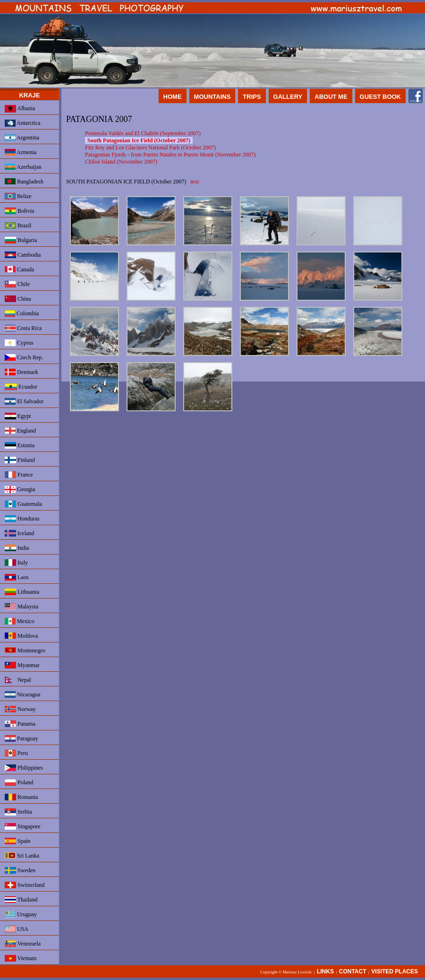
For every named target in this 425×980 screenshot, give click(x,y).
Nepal (18, 680)
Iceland (19, 533)
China (18, 299)
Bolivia (19, 211)
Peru (16, 753)
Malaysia (21, 607)
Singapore (23, 826)
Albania (20, 109)
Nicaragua (22, 694)
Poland (19, 782)
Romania (21, 797)
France (19, 475)
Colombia (22, 313)
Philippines (24, 768)
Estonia (20, 445)
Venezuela (23, 944)
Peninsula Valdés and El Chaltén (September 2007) (143, 133)
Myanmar (22, 665)
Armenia (21, 152)
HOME (173, 97)
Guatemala (23, 504)
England (20, 431)
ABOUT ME (331, 97)
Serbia (18, 812)
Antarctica (22, 123)
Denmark (21, 372)
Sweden (20, 870)
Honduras (22, 519)
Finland (20, 460)
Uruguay (21, 914)
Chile (17, 284)
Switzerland (25, 885)
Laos (17, 577)
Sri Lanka (22, 856)
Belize (18, 196)
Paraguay (21, 738)
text (195, 182)
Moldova (21, 636)
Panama (20, 724)
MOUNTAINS (212, 97)
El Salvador (24, 401)
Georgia (20, 490)
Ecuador (21, 387)
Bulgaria (21, 240)
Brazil (18, 225)
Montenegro (25, 650)
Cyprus (19, 343)
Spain (17, 841)
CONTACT (353, 971)
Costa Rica (23, 328)
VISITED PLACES (395, 971)
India (17, 548)
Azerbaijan (23, 167)
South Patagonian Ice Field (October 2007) (139, 140)
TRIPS (252, 97)
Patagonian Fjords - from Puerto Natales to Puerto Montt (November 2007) (170, 155)
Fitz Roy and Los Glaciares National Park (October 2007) (150, 147)
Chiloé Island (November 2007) (121, 162)
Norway (20, 709)
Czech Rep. (24, 357)
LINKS (325, 971)
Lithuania (22, 592)
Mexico (20, 621)
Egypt (18, 416)
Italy (16, 563)
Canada (19, 269)
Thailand (21, 900)
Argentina (22, 138)
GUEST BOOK (380, 97)
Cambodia (23, 255)
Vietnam (21, 958)
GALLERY (288, 97)
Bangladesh (24, 182)
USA (17, 929)
